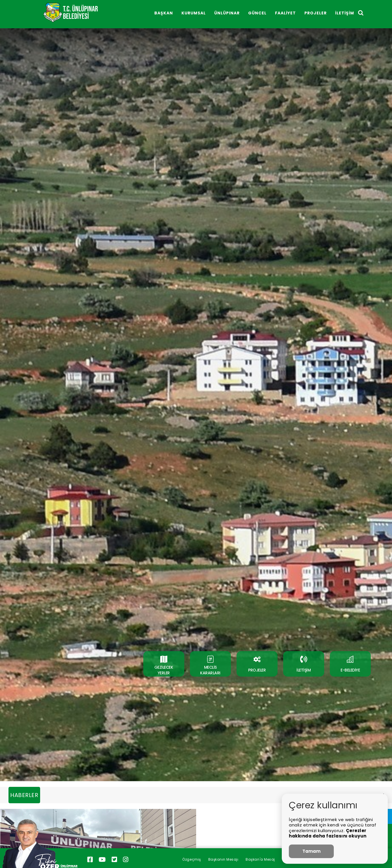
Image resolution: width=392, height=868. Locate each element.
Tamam (311, 851)
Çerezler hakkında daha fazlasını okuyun (328, 833)
